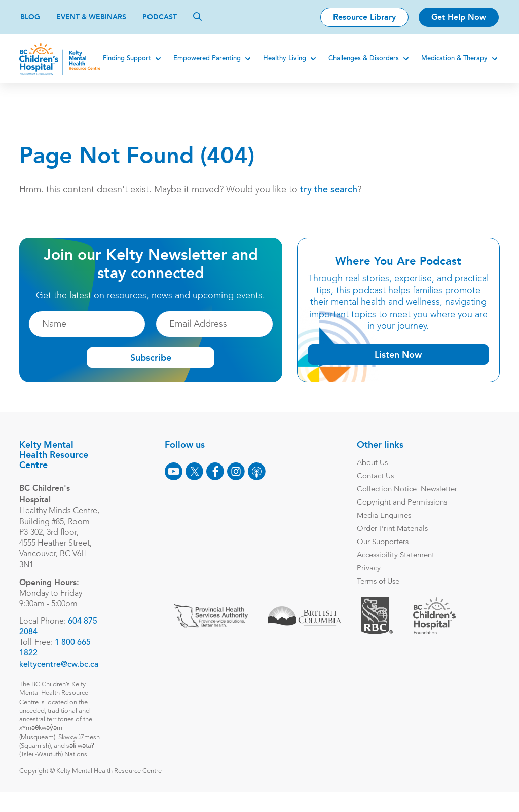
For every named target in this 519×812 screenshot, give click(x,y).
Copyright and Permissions (401, 503)
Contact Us (374, 476)
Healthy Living (284, 59)
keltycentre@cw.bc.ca (60, 675)
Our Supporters (382, 542)
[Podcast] (256, 471)
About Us (371, 463)
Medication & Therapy (453, 59)
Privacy (368, 569)
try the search (330, 190)
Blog (30, 17)
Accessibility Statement (395, 555)
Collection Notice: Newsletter (406, 490)
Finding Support (126, 59)
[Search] (197, 16)
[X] (193, 471)
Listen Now (398, 355)
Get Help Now (459, 17)
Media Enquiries (383, 516)
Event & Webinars (91, 17)
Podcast (160, 17)
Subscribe (151, 358)
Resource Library (364, 17)
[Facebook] (214, 471)
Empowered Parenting (206, 59)
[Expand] (157, 59)
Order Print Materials (391, 529)
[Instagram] (235, 471)
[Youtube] (173, 471)
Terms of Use (377, 582)
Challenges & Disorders (363, 59)
